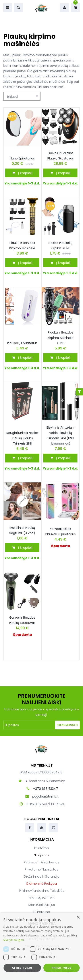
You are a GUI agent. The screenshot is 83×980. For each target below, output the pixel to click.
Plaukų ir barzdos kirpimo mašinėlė (22, 245)
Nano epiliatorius (22, 158)
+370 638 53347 (46, 789)
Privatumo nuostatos (41, 869)
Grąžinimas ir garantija (41, 876)
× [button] (78, 918)
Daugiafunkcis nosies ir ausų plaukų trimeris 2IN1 (22, 438)
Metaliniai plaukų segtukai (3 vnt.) (22, 530)
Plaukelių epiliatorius (22, 343)
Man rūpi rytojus (42, 905)
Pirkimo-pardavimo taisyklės (42, 891)
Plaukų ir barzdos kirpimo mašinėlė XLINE (61, 338)
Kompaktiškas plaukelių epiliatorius (61, 531)
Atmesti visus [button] (22, 968)
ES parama (41, 912)
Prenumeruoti (67, 725)
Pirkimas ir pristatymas (42, 862)
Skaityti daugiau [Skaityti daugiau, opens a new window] (14, 940)
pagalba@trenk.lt (45, 796)
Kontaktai (41, 848)
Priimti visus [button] (62, 968)
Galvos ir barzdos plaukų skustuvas (61, 156)
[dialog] (41, 946)
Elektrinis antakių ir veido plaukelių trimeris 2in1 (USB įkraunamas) (61, 435)
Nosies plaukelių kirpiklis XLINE (60, 245)
